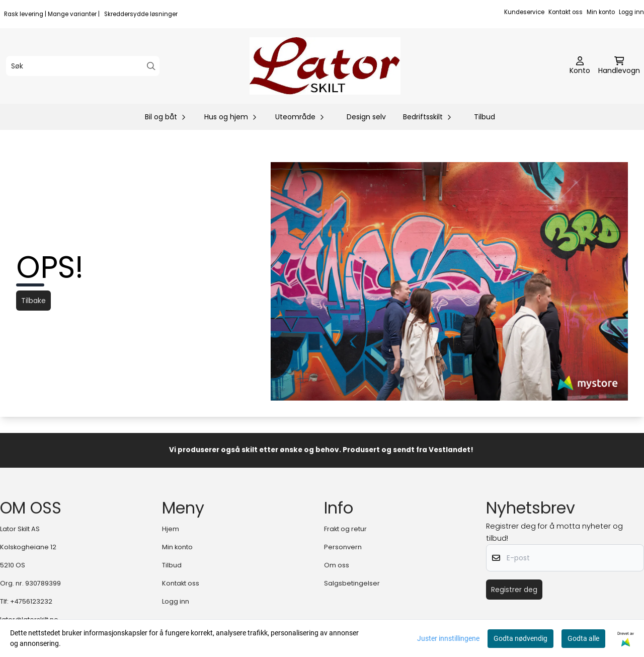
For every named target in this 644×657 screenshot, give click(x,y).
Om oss (337, 565)
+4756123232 (31, 601)
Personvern (343, 547)
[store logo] (325, 66)
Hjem (171, 529)
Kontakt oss (566, 12)
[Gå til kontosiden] (580, 66)
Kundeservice (524, 12)
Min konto (601, 12)
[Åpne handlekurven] (619, 66)
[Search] (151, 66)
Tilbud (485, 117)
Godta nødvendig (520, 638)
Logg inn (631, 12)
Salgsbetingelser (352, 583)
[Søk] (83, 66)
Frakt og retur (345, 529)
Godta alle (583, 638)
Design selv (366, 117)
